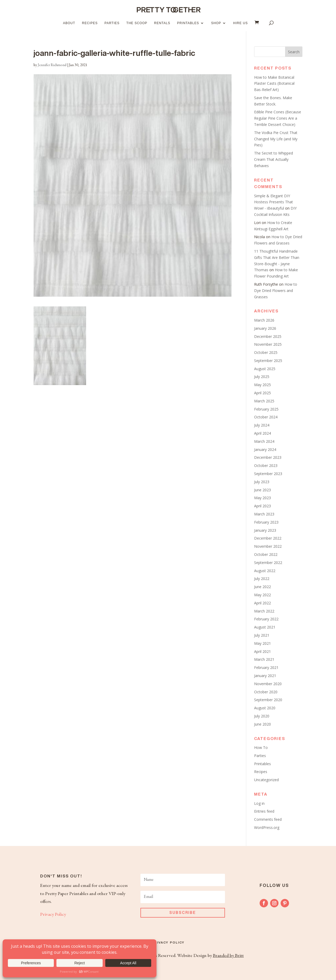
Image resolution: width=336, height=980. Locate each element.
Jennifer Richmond (52, 65)
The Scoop (137, 23)
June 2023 (262, 490)
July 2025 (262, 377)
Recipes (90, 23)
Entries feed (264, 811)
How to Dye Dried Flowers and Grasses (276, 291)
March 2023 (264, 514)
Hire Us (240, 23)
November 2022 (268, 546)
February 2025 (266, 409)
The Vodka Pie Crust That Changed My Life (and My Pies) (276, 139)
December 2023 (268, 457)
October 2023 (266, 465)
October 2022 (266, 554)
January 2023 (265, 530)
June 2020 (262, 724)
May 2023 (262, 498)
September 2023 (268, 474)
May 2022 (262, 595)
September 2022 (268, 563)
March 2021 (264, 659)
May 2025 (262, 385)
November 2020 (268, 684)
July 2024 (262, 425)
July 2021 (262, 635)
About (69, 23)
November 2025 (268, 344)
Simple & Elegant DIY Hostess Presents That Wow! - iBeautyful (274, 202)
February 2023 (266, 522)
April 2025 (262, 393)
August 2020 (265, 708)
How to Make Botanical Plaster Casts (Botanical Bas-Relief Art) (274, 84)
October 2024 (266, 417)
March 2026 (264, 320)
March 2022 (264, 611)
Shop (216, 23)
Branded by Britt (228, 956)
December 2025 (268, 336)
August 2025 (265, 369)
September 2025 (268, 361)
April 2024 (262, 433)
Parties (112, 23)
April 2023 (262, 506)
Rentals (162, 23)
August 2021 (265, 627)
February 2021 (266, 667)
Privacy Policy (53, 915)
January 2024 (265, 449)
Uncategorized (266, 780)
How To (261, 747)
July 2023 (262, 482)
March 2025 (264, 401)
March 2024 (264, 441)
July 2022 (262, 579)
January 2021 (265, 676)
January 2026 (265, 328)
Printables (188, 23)
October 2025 (266, 352)
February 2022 (266, 619)
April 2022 (262, 603)
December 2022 (268, 538)
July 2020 (262, 716)
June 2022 (262, 587)
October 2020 (266, 692)
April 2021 (262, 651)
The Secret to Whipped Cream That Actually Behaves (274, 159)
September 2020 (268, 700)
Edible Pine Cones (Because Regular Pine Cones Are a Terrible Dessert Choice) (278, 118)
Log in (259, 803)
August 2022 (265, 571)
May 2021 (262, 643)
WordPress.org (267, 827)
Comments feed (268, 819)
